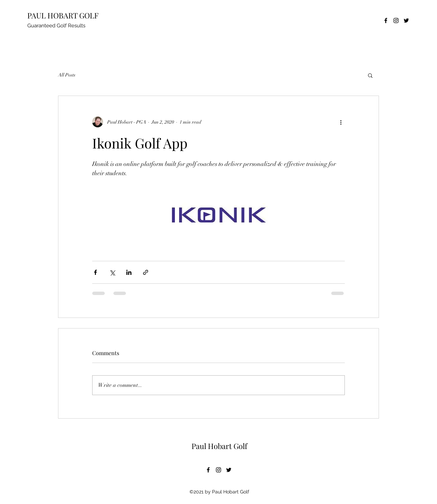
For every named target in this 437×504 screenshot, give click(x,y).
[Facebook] (386, 20)
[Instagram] (396, 20)
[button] (370, 75)
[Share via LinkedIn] (129, 272)
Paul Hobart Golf (219, 446)
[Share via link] (146, 272)
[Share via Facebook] (95, 272)
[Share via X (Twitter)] (112, 272)
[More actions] (341, 122)
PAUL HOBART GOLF (63, 15)
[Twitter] (406, 20)
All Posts (67, 75)
